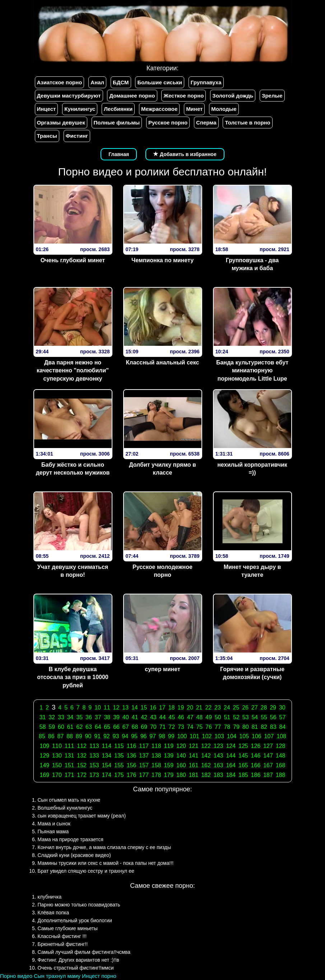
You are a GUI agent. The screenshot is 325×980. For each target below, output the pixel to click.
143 (219, 756)
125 (243, 746)
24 (227, 708)
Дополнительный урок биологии (75, 920)
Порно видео (16, 976)
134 (106, 756)
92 (107, 736)
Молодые (224, 109)
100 (182, 736)
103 (219, 736)
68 (135, 727)
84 (283, 727)
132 (82, 756)
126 (256, 746)
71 (163, 727)
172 (82, 775)
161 (194, 765)
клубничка (50, 897)
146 (256, 756)
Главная (119, 154)
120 (181, 746)
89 (79, 736)
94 (125, 736)
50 (218, 717)
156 (132, 765)
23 (218, 708)
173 (94, 775)
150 (57, 765)
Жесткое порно (184, 96)
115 (119, 746)
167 (268, 765)
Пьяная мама (53, 831)
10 (98, 708)
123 (219, 746)
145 (243, 756)
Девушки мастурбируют (69, 96)
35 (79, 717)
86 (51, 736)
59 (52, 727)
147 (268, 756)
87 (60, 736)
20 (190, 708)
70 (153, 727)
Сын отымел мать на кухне (69, 800)
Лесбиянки (118, 109)
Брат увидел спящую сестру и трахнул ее (86, 871)
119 (169, 746)
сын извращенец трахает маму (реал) (82, 816)
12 (116, 708)
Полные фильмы (117, 122)
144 (231, 756)
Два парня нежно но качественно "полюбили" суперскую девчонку (73, 371)
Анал (97, 82)
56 (273, 717)
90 (88, 736)
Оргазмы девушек (61, 122)
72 (172, 727)
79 (236, 727)
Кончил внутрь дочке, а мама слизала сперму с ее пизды (105, 847)
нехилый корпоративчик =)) (252, 469)
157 (144, 765)
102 (207, 736)
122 (206, 746)
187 (268, 775)
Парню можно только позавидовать (79, 905)
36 (89, 717)
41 (135, 717)
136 (132, 756)
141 (194, 756)
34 (70, 717)
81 (255, 727)
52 (236, 717)
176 (132, 775)
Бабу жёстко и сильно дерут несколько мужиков (73, 469)
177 (144, 775)
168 (281, 765)
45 (172, 717)
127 (268, 746)
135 (119, 756)
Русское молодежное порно (162, 571)
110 (57, 746)
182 (206, 775)
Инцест (47, 109)
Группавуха (206, 82)
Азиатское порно (60, 82)
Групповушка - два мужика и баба (252, 264)
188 (281, 775)
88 (70, 736)
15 (144, 708)
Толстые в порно (247, 122)
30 (282, 708)
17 (162, 708)
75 (199, 727)
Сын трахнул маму (57, 976)
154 (106, 765)
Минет (194, 109)
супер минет (162, 669)
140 (181, 756)
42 (144, 717)
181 (194, 775)
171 (69, 775)
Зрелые (272, 96)
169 (45, 775)
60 (61, 727)
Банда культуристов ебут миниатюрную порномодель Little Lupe (252, 371)
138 (156, 756)
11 (107, 708)
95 (134, 736)
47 (190, 717)
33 (61, 717)
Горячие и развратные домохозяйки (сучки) (252, 673)
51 (227, 717)
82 (264, 727)
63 (89, 727)
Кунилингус (80, 109)
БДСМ (121, 82)
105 (244, 736)
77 (218, 727)
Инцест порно (99, 976)
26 (245, 708)
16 (153, 708)
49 (209, 717)
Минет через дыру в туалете (252, 571)
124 (231, 746)
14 (135, 708)
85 (42, 736)
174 (106, 775)
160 (181, 765)
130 (57, 756)
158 (156, 765)
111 (69, 746)
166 (256, 765)
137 (144, 756)
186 (256, 775)
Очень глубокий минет (73, 260)
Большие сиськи (159, 82)
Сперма (206, 122)
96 (144, 736)
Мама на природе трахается (71, 839)
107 (269, 736)
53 (246, 717)
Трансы (47, 136)
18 (172, 708)
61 (70, 727)
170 (57, 775)
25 (236, 708)
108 (281, 736)
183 (219, 775)
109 (45, 746)
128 (281, 746)
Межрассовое (159, 109)
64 (98, 727)
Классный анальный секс (163, 362)
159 (169, 765)
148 (281, 756)
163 (219, 765)
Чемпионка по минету (162, 260)
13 (125, 708)
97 (153, 736)
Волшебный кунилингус (65, 808)
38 (107, 717)
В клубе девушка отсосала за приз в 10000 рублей (73, 677)
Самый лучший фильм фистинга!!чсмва (84, 952)
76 (209, 727)
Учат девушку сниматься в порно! (73, 571)
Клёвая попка (54, 913)
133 (94, 756)
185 (243, 775)
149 (45, 765)
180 (181, 775)
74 (190, 727)
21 (199, 708)
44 (163, 717)
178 (156, 775)
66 (116, 727)
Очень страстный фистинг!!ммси (76, 968)
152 (82, 765)
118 (156, 746)
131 (69, 756)
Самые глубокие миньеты (68, 928)
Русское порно (168, 122)
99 (171, 736)
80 (246, 727)
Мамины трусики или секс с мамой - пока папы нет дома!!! (106, 863)
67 (126, 727)
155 (119, 765)
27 (255, 708)
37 (98, 717)
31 (43, 717)
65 (107, 727)
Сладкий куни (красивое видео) (74, 855)
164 (231, 765)
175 (119, 775)
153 (94, 765)
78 (227, 727)
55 (264, 717)
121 (194, 746)
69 (144, 727)
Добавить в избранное (185, 154)
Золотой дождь (233, 96)
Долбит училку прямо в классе (162, 469)
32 (52, 717)
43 (153, 717)
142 (206, 756)
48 (199, 717)
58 (43, 727)
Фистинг (77, 136)
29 (273, 708)
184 (231, 775)
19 (181, 708)
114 (106, 746)
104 (232, 736)
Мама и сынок (54, 824)
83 (273, 727)
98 (162, 736)
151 (69, 765)
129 (45, 756)
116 (132, 746)
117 (144, 746)
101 (194, 736)
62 (79, 727)
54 (255, 717)
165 (243, 765)
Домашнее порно (132, 96)
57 (283, 717)
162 (206, 765)
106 (257, 736)
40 (126, 717)
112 (82, 746)
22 (208, 708)
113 (94, 746)
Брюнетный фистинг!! (63, 944)
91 (97, 736)
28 (264, 708)
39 (116, 717)
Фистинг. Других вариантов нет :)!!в (78, 960)
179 (169, 775)
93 (116, 736)
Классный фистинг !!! (62, 936)
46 (181, 717)
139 (169, 756)
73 (181, 727)
